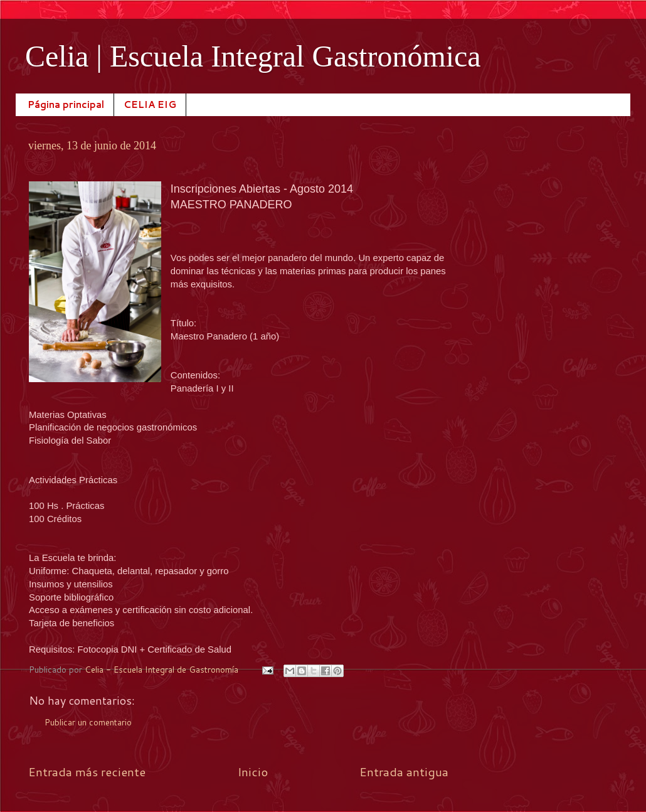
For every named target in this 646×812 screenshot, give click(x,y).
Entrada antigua (404, 772)
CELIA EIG (150, 104)
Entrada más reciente (87, 772)
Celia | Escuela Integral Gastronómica (253, 56)
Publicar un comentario (88, 722)
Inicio (253, 772)
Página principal (66, 104)
